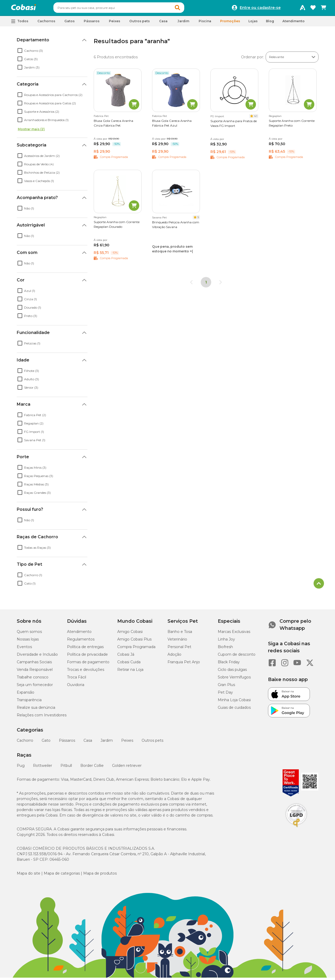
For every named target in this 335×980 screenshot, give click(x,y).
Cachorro (25, 743)
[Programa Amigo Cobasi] (303, 9)
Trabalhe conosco (33, 679)
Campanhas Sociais (34, 664)
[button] (187, 9)
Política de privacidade (87, 657)
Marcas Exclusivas (234, 634)
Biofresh (225, 649)
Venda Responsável (35, 672)
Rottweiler (43, 768)
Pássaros (67, 743)
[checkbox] (20, 53)
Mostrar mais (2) (31, 131)
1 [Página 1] (206, 285)
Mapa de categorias (62, 876)
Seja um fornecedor (35, 687)
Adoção (174, 657)
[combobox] (129, 9)
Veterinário (177, 642)
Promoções (230, 23)
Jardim (107, 743)
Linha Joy (226, 642)
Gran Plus (226, 687)
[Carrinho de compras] (323, 9)
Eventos (24, 649)
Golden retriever (127, 768)
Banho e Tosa (180, 634)
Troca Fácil (77, 679)
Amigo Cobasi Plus (134, 642)
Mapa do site (29, 876)
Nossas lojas (28, 642)
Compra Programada (136, 649)
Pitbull (66, 768)
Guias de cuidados (234, 710)
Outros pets (152, 743)
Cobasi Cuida (129, 664)
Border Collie (92, 768)
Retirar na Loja (130, 672)
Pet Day (225, 695)
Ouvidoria (76, 687)
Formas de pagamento (88, 664)
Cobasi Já (126, 657)
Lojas (253, 23)
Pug (21, 768)
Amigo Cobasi (130, 634)
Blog (270, 23)
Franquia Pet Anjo (184, 664)
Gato (46, 743)
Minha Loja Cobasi (234, 702)
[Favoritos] (313, 9)
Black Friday (229, 664)
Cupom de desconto (237, 657)
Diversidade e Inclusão (37, 657)
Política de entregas (85, 649)
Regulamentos (81, 642)
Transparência (29, 702)
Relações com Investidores (42, 717)
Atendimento (294, 23)
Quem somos (29, 634)
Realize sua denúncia (36, 710)
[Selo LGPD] (296, 830)
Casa (88, 743)
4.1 (256, 118)
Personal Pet (179, 649)
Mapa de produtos (100, 876)
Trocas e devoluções (86, 672)
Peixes (127, 743)
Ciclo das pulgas (232, 672)
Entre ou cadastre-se (260, 9)
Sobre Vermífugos (234, 679)
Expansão (26, 695)
